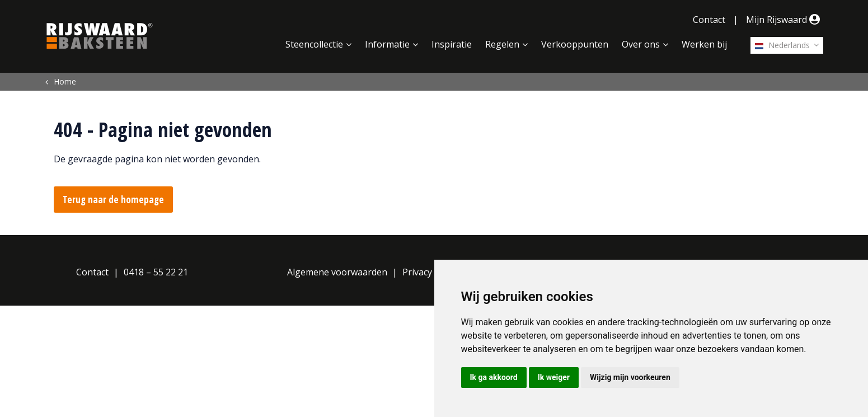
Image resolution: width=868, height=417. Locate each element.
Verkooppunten (575, 44)
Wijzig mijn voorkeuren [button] (630, 377)
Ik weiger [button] (554, 377)
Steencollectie (314, 44)
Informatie (387, 44)
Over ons (641, 44)
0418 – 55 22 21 (156, 272)
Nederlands (782, 45)
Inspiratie (452, 44)
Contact (709, 20)
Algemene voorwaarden (337, 272)
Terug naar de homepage (113, 200)
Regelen (502, 44)
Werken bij (704, 44)
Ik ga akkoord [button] (494, 377)
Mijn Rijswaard (785, 20)
